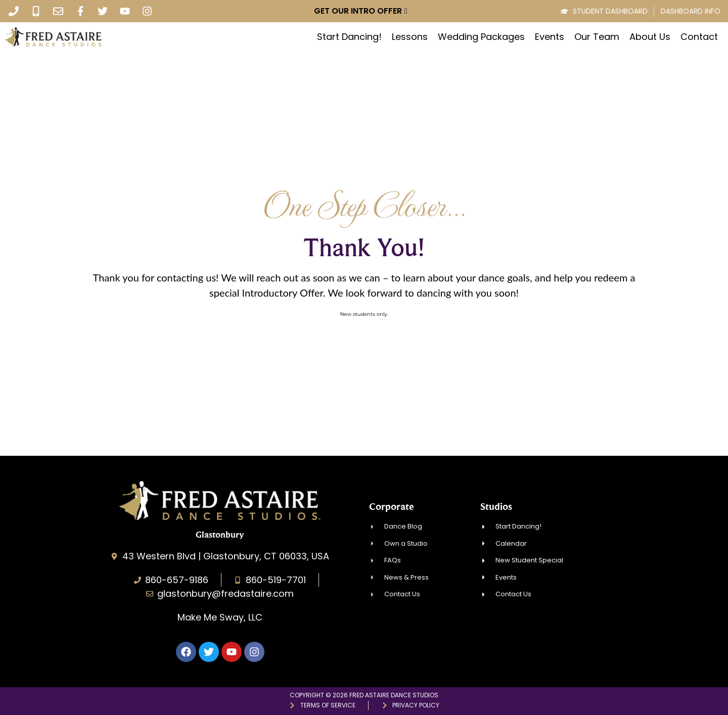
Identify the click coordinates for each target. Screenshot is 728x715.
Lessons (410, 37)
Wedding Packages (481, 37)
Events (550, 37)
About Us (650, 37)
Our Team (597, 37)
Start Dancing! (349, 37)
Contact (699, 37)
